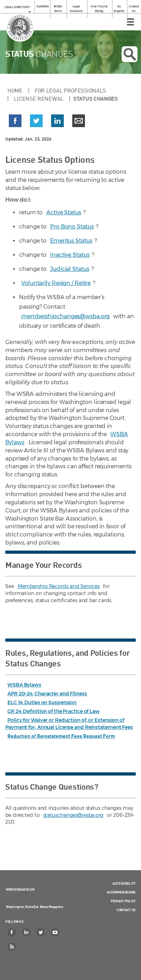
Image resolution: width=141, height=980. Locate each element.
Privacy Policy (123, 901)
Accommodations (121, 892)
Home (15, 90)
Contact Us (134, 8)
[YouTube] (55, 932)
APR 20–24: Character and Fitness (47, 694)
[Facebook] (12, 932)
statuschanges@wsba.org (73, 815)
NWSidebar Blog (20, 889)
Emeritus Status (71, 241)
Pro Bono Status (72, 227)
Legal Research (76, 8)
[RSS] (12, 947)
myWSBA (42, 6)
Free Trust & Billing (99, 8)
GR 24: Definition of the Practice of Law (54, 711)
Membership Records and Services (59, 586)
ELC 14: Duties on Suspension (42, 702)
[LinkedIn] (26, 932)
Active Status (64, 212)
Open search (130, 54)
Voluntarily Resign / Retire (56, 283)
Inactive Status (70, 255)
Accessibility (124, 883)
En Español (119, 8)
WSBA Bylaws (24, 685)
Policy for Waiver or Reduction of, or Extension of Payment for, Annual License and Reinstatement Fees (69, 724)
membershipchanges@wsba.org (65, 316)
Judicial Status (70, 269)
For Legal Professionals (70, 90)
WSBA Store (58, 8)
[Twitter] (41, 932)
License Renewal (39, 99)
